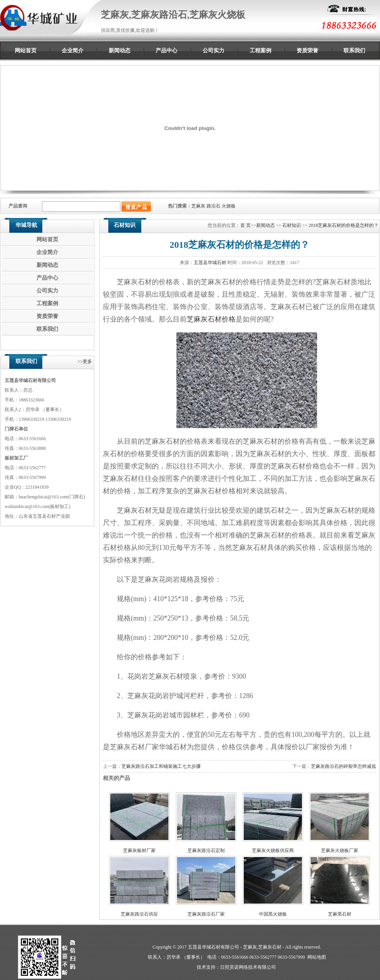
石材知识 (292, 225)
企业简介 (73, 51)
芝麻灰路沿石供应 (139, 914)
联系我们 (354, 51)
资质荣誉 (307, 51)
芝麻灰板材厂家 (139, 850)
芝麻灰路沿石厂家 (206, 914)
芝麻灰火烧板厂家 (340, 850)
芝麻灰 (198, 206)
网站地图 (317, 957)
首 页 (246, 225)
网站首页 (26, 51)
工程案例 (260, 51)
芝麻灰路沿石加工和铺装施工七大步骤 (161, 766)
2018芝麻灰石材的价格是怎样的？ (344, 225)
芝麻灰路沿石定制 (206, 850)
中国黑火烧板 (273, 914)
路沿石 (213, 206)
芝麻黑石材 (340, 914)
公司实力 (213, 51)
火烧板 (229, 206)
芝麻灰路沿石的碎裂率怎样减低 (344, 766)
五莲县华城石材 (210, 263)
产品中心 (167, 51)
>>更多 (85, 361)
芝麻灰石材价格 (211, 319)
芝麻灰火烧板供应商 (273, 850)
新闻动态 (120, 51)
